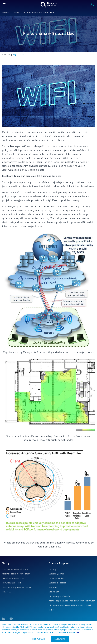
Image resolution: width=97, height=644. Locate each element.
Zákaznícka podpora (57, 583)
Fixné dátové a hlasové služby (15, 569)
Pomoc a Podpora (59, 563)
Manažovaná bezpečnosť (13, 578)
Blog (17, 13)
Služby (6, 563)
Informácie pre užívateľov (60, 596)
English (52, 610)
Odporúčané (18, 55)
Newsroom (53, 587)
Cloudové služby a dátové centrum (17, 587)
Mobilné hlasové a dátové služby (16, 574)
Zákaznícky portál (56, 574)
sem (78, 632)
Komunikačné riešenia (12, 583)
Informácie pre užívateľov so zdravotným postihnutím (72, 601)
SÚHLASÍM (60, 639)
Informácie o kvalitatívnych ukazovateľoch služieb (70, 605)
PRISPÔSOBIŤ (39, 639)
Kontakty (52, 569)
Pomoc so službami (57, 578)
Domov (6, 13)
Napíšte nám (54, 592)
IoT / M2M (7, 592)
